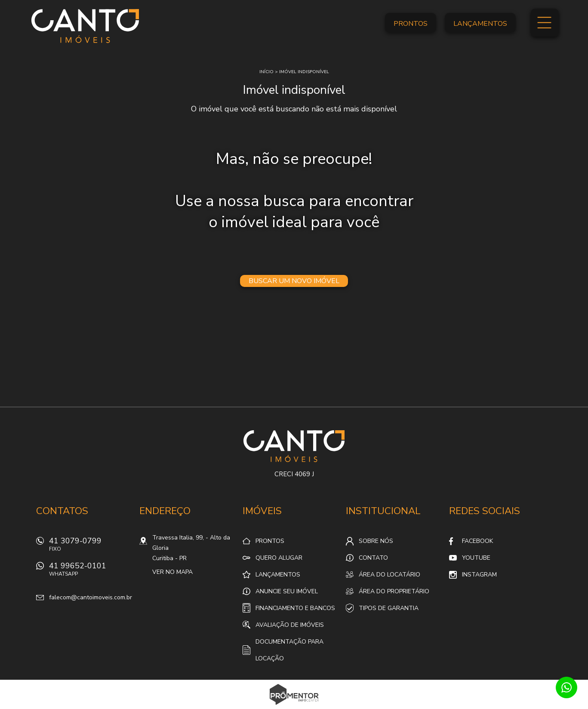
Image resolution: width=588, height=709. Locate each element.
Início (266, 72)
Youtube (476, 558)
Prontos (411, 24)
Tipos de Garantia (389, 608)
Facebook (477, 541)
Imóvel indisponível (304, 72)
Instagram (479, 575)
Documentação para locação (289, 650)
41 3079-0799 (90, 547)
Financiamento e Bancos (295, 608)
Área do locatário (389, 575)
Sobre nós (376, 541)
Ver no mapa (172, 572)
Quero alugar (279, 558)
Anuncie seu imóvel (287, 591)
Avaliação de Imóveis (290, 625)
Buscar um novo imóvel (294, 281)
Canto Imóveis (294, 446)
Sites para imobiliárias (294, 706)
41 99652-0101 (90, 572)
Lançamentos (480, 24)
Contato (373, 558)
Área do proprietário (394, 591)
